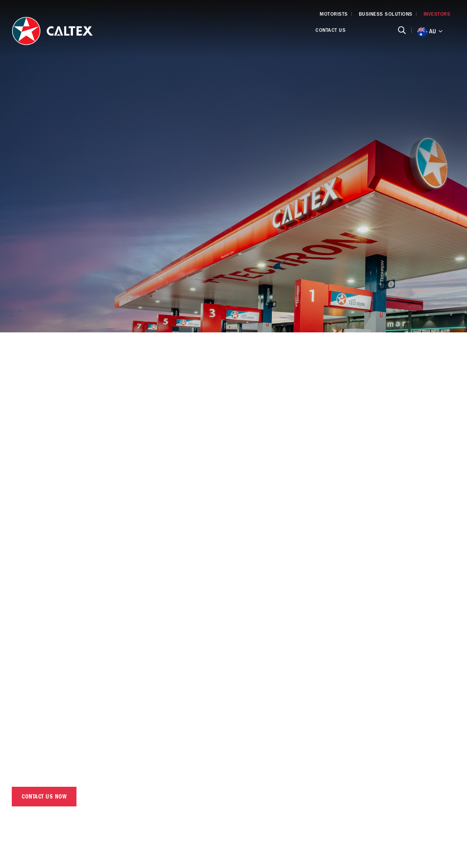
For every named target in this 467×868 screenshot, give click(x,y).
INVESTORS (437, 15)
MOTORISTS (334, 15)
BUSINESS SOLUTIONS (386, 15)
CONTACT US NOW (44, 798)
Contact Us (330, 31)
